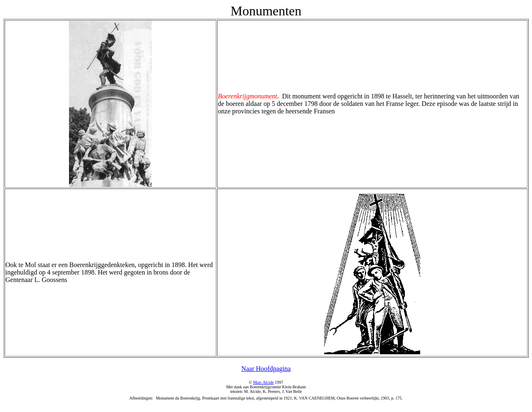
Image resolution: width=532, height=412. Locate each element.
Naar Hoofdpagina (266, 369)
